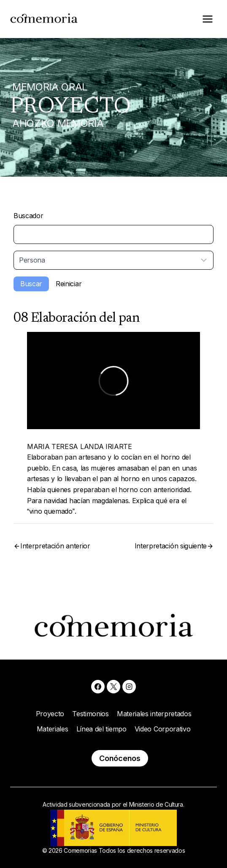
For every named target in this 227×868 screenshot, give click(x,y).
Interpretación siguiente (171, 546)
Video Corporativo (163, 729)
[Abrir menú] (207, 19)
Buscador (28, 216)
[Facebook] (98, 687)
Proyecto (50, 714)
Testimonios (90, 714)
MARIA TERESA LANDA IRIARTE (80, 446)
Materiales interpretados (154, 714)
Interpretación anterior (55, 546)
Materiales (53, 729)
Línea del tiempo (101, 729)
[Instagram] (129, 687)
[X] (113, 687)
